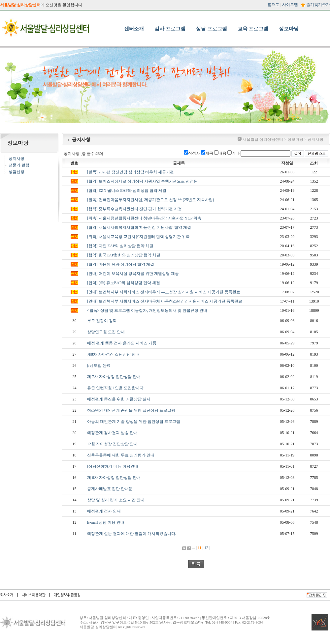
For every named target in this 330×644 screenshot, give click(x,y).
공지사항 (16, 159)
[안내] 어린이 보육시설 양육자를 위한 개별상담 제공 (133, 274)
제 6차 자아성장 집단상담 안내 (114, 478)
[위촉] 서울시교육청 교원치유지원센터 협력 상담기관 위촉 (138, 237)
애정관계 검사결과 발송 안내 (112, 433)
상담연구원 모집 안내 (106, 332)
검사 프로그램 (170, 29)
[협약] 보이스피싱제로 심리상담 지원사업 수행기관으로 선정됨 (142, 181)
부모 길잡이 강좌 (102, 321)
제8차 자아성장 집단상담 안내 (113, 354)
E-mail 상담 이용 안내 (106, 522)
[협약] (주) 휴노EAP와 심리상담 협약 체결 (124, 283)
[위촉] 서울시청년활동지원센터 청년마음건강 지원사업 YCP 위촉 (144, 218)
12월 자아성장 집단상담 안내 (112, 444)
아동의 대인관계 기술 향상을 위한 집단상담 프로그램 (134, 422)
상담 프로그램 (212, 29)
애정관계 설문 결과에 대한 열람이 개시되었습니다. (132, 534)
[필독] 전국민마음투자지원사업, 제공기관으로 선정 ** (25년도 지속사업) (151, 200)
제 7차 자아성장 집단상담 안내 (114, 377)
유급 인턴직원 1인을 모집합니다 (115, 388)
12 (206, 548)
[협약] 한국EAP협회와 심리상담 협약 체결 (124, 255)
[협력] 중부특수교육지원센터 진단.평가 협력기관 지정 (134, 209)
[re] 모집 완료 (99, 366)
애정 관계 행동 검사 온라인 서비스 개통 (122, 343)
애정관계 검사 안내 (104, 511)
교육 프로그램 (253, 29)
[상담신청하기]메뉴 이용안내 (113, 466)
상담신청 (16, 172)
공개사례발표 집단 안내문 (110, 489)
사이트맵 (290, 5)
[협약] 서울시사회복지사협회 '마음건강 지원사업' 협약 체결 (139, 227)
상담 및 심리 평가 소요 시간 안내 (116, 500)
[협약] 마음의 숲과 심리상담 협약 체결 (121, 264)
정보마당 (289, 29)
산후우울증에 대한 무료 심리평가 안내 (121, 455)
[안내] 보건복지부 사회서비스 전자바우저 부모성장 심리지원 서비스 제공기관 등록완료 (164, 292)
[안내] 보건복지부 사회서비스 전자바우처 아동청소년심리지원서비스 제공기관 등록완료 (165, 301)
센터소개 (134, 29)
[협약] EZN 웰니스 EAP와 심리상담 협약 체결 (127, 190)
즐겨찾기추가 (318, 5)
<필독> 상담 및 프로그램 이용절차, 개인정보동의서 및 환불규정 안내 (147, 310)
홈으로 (273, 5)
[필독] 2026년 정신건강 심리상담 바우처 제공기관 (131, 172)
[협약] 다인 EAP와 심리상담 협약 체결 (120, 246)
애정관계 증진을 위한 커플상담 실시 (119, 399)
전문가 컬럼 (19, 165)
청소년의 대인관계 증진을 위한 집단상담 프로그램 (131, 410)
